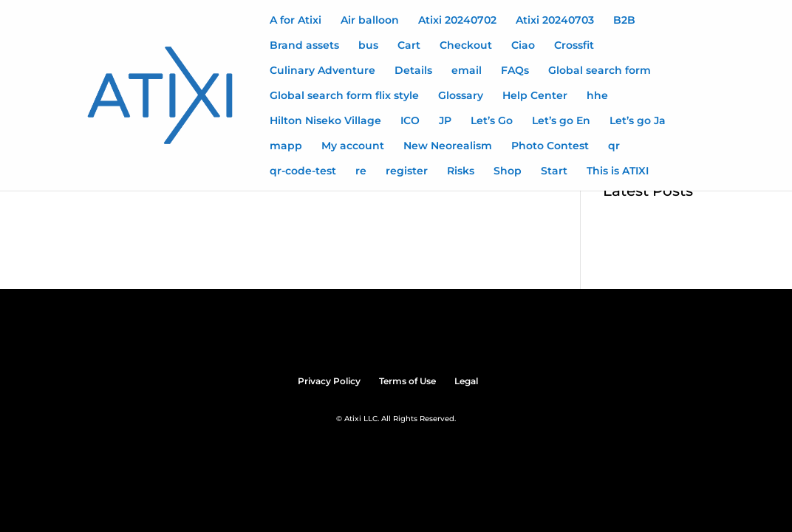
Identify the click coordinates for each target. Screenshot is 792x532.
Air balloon (370, 21)
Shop (508, 171)
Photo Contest (550, 146)
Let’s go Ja (638, 121)
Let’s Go (492, 121)
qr (614, 146)
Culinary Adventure (322, 71)
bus (368, 46)
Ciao (523, 46)
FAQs (515, 71)
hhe (597, 96)
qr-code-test (303, 171)
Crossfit (574, 46)
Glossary (461, 96)
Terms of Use (407, 381)
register (407, 171)
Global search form (600, 71)
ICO (410, 121)
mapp (286, 146)
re (361, 171)
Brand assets (304, 46)
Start (554, 171)
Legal (466, 381)
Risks (461, 171)
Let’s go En (561, 121)
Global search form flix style (344, 96)
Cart (409, 46)
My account (353, 146)
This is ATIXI (618, 171)
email (467, 71)
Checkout (466, 46)
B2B (624, 21)
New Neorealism (448, 146)
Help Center (535, 96)
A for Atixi (296, 21)
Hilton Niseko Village (325, 121)
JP (445, 121)
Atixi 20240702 (457, 21)
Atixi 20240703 (555, 21)
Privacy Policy (329, 381)
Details (413, 71)
